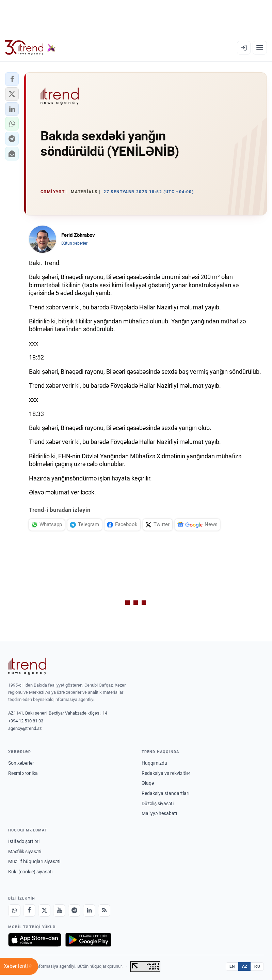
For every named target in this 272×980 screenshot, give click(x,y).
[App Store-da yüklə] (35, 940)
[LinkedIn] (89, 910)
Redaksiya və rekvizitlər (166, 773)
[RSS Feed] (104, 910)
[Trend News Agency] (27, 666)
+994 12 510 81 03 (26, 721)
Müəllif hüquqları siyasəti (34, 861)
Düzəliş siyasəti (158, 803)
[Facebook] (29, 910)
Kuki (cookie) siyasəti (30, 872)
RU (257, 966)
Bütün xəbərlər (74, 243)
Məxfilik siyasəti (25, 852)
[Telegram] (74, 910)
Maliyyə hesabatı (159, 813)
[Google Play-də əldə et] (88, 940)
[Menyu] (260, 48)
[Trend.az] (30, 48)
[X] (44, 910)
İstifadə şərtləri (24, 841)
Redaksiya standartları (165, 793)
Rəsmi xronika (23, 773)
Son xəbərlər (21, 763)
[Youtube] (59, 910)
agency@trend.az (25, 728)
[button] (12, 79)
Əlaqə (148, 783)
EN (232, 966)
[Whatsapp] (14, 910)
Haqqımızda (154, 763)
